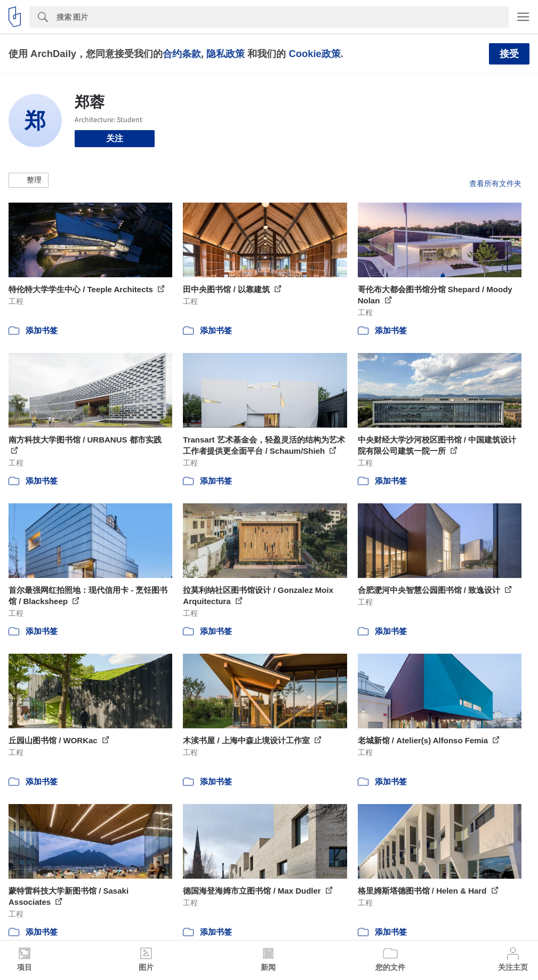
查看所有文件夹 (495, 183)
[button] (29, 180)
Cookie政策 (314, 54)
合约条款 (182, 54)
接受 (509, 54)
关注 (115, 138)
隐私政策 (226, 54)
